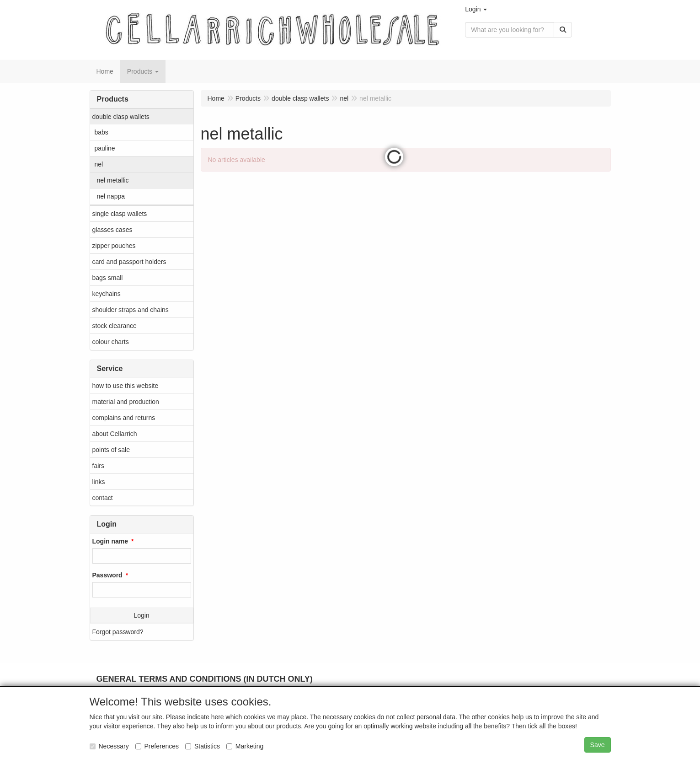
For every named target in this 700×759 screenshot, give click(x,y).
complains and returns (124, 418)
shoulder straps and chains (131, 310)
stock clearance (115, 326)
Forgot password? (118, 632)
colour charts (111, 342)
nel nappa (111, 196)
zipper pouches (114, 246)
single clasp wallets (120, 214)
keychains (107, 294)
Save (598, 745)
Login (141, 615)
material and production (126, 402)
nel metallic (113, 180)
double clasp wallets (121, 117)
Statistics (203, 746)
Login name (110, 541)
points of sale (111, 450)
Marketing (245, 746)
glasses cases (112, 230)
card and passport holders (129, 262)
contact (103, 498)
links (99, 482)
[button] (476, 9)
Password (107, 575)
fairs (98, 466)
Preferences (157, 746)
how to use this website (126, 386)
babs (102, 132)
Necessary (109, 746)
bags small (108, 278)
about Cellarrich (115, 434)
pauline (105, 148)
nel (99, 164)
